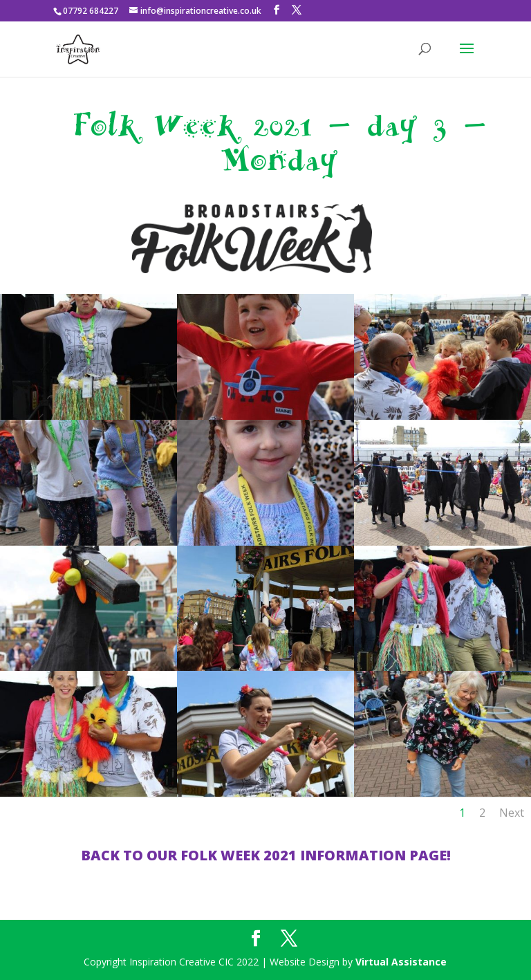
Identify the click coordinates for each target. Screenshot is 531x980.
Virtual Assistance (401, 962)
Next (512, 813)
